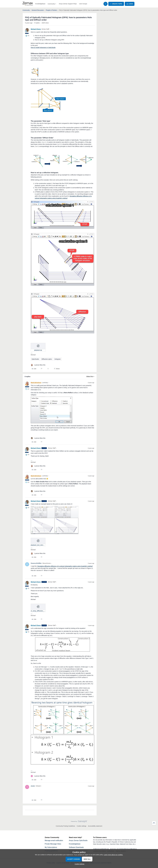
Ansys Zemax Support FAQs (68, 4)
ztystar (33, 786)
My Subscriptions (51, 847)
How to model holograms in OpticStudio (43, 48)
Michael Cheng (36, 29)
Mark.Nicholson (36, 383)
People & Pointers (51, 10)
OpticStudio (35, 359)
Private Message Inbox (53, 844)
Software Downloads (76, 847)
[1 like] (38, 365)
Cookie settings (82, 826)
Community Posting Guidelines (65, 826)
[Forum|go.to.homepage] (28, 4)
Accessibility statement (95, 826)
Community (26, 10)
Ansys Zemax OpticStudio (78, 840)
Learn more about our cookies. (113, 855)
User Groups (83, 4)
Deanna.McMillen (36, 563)
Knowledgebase (40, 4)
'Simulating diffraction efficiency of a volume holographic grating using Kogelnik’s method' (65, 566)
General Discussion (38, 10)
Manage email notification (54, 840)
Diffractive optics (47, 359)
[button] (116, 4)
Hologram (58, 359)
